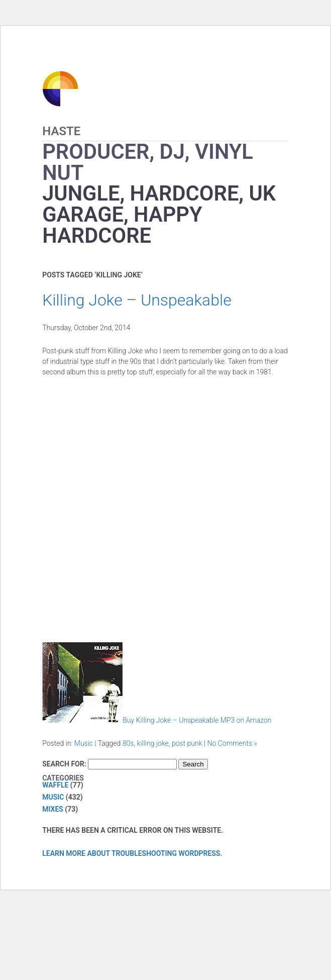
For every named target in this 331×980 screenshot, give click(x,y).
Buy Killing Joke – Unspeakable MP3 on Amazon (157, 720)
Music (84, 743)
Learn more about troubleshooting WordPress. (132, 853)
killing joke (153, 743)
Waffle (55, 785)
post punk (187, 743)
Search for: (64, 764)
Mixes (53, 809)
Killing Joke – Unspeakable (137, 300)
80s (128, 743)
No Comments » (232, 743)
